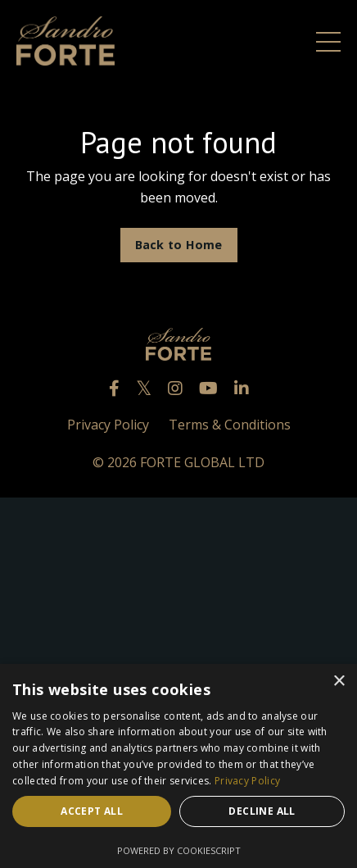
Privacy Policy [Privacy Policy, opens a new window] (247, 781)
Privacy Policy (108, 425)
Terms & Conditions (230, 425)
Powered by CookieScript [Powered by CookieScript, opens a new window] (179, 850)
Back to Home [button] (179, 245)
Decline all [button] (262, 811)
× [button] (339, 682)
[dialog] (178, 766)
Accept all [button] (92, 811)
